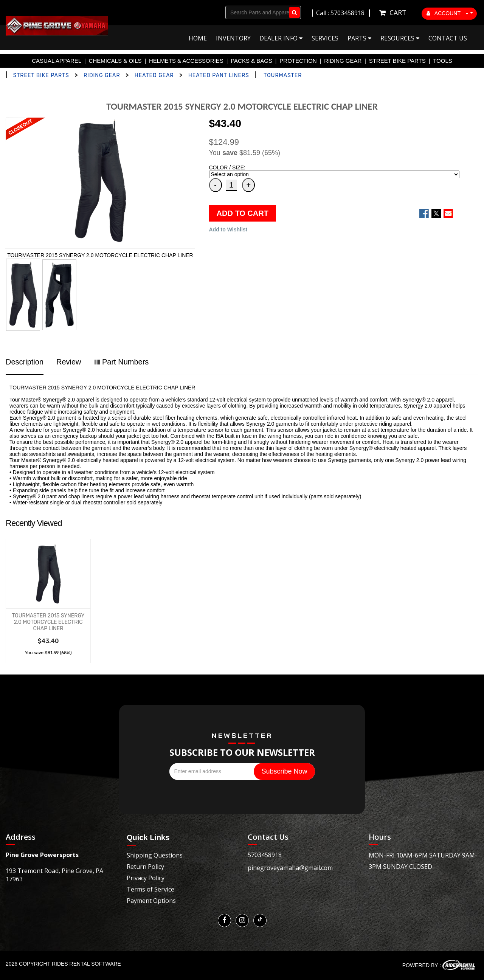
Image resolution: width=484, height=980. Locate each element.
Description (25, 362)
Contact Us (448, 38)
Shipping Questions (155, 855)
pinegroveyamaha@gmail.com (290, 868)
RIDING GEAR (343, 61)
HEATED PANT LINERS (219, 75)
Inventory (233, 38)
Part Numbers (121, 362)
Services (325, 38)
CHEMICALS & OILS (115, 61)
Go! (293, 12)
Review (69, 362)
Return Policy (145, 867)
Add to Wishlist (228, 229)
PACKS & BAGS (251, 61)
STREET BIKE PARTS (397, 61)
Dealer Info (281, 38)
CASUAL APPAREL (57, 61)
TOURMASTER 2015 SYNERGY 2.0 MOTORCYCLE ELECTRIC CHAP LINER (48, 622)
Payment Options (151, 901)
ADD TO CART (243, 213)
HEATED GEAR (154, 75)
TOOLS (443, 61)
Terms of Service (150, 889)
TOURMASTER (283, 75)
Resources (400, 38)
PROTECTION (298, 61)
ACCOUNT (448, 13)
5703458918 (265, 855)
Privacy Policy (146, 878)
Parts (359, 38)
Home (198, 38)
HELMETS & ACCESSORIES (186, 61)
